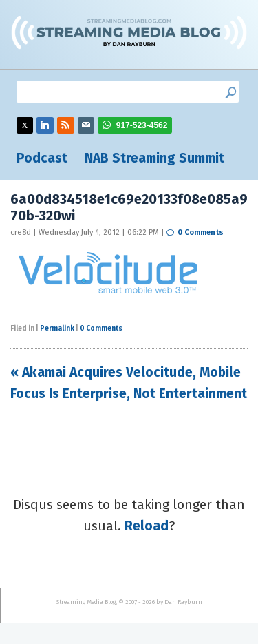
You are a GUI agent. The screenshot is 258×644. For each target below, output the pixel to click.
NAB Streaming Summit (154, 158)
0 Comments (201, 232)
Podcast (42, 158)
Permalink (57, 329)
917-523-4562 (142, 125)
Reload (147, 526)
